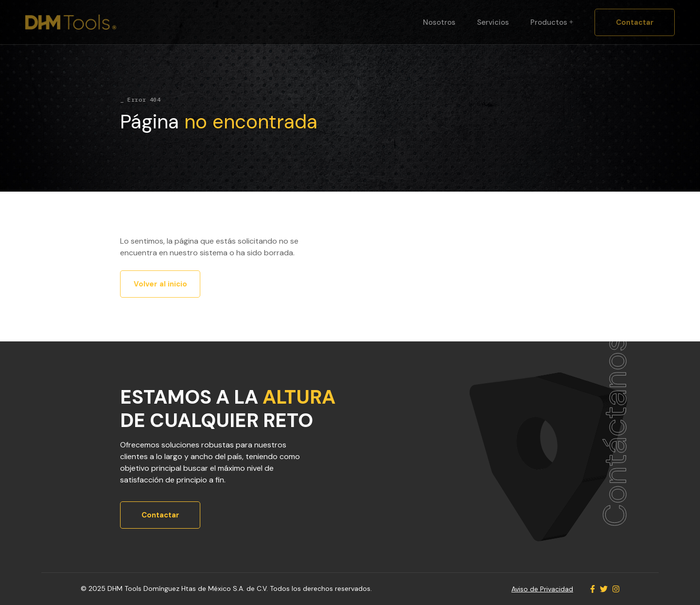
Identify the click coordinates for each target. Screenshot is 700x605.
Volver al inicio (160, 284)
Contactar (635, 22)
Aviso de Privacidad (542, 589)
